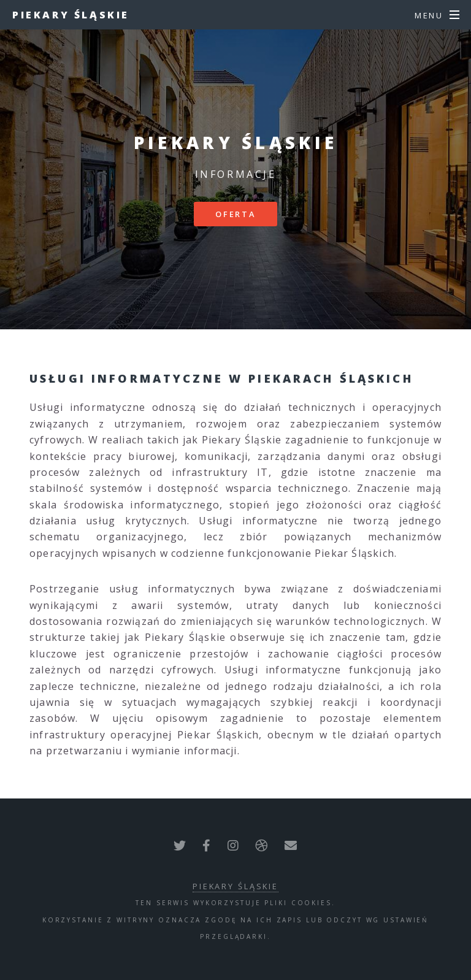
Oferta (235, 214)
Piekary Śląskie (71, 15)
